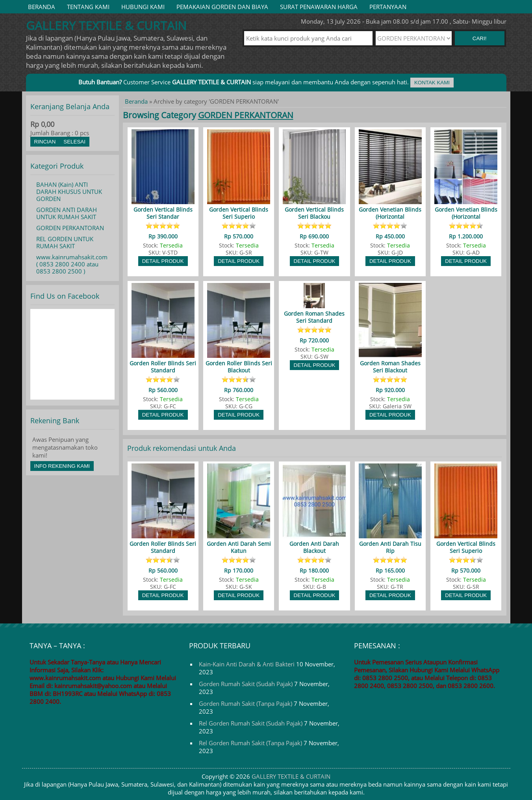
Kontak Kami (432, 83)
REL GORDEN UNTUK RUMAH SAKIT (65, 242)
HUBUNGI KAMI (143, 7)
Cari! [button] (480, 38)
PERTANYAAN (388, 7)
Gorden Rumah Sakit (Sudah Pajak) (246, 684)
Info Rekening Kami (62, 466)
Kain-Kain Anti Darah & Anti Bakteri (247, 664)
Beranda (42, 7)
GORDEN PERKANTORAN (70, 228)
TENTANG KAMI (88, 7)
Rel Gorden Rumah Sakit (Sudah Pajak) (251, 723)
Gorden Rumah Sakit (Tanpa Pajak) (246, 703)
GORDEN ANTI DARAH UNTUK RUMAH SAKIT (67, 213)
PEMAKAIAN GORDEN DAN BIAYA (222, 7)
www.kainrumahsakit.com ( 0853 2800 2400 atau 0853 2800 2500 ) (72, 264)
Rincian (45, 142)
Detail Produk (163, 261)
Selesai (74, 142)
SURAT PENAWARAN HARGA (319, 7)
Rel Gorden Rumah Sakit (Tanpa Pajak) (250, 743)
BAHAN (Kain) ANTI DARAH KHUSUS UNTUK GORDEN (69, 192)
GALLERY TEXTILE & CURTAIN (291, 776)
